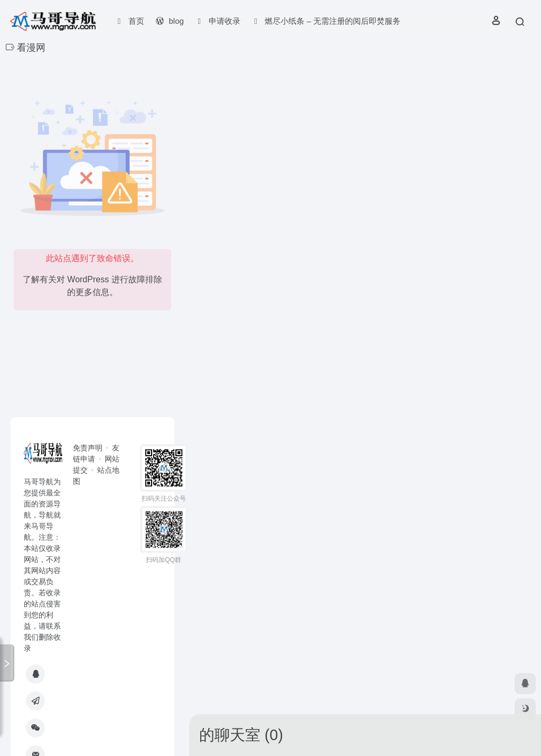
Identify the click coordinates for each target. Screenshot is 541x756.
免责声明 (88, 448)
